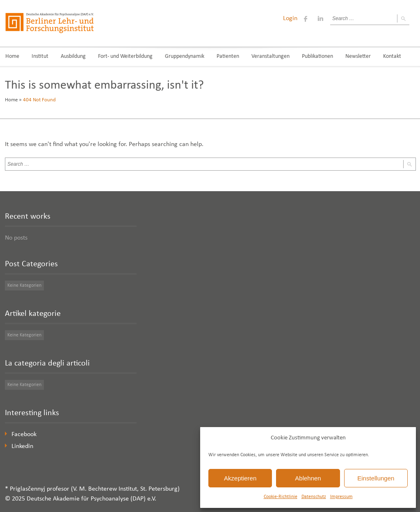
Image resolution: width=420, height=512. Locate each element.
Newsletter (358, 56)
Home (11, 100)
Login (290, 18)
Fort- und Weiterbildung (125, 56)
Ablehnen (308, 478)
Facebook (24, 434)
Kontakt (392, 56)
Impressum (341, 497)
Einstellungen (376, 478)
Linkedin (22, 446)
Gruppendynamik (185, 56)
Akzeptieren (240, 478)
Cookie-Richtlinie (281, 497)
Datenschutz (314, 497)
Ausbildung (73, 56)
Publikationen (317, 56)
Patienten (228, 56)
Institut (40, 56)
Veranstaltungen (270, 56)
